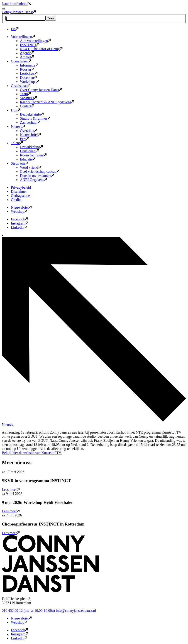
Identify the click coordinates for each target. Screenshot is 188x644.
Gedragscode (20, 196)
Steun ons (19, 163)
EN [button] (15, 29)
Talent (17, 143)
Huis (16, 110)
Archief (27, 57)
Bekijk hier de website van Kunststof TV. (32, 453)
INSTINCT (30, 45)
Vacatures (28, 98)
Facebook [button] (19, 219)
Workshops (29, 82)
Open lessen (21, 61)
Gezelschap (21, 86)
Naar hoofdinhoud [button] (16, 4)
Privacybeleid (21, 187)
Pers (24, 139)
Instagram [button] (20, 223)
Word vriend (30, 167)
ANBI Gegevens (33, 180)
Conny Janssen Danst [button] (19, 12)
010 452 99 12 (28, 611)
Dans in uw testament (37, 176)
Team (25, 94)
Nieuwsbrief (30, 135)
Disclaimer (19, 191)
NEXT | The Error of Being (41, 49)
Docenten (28, 78)
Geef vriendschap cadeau (40, 171)
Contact (27, 106)
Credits (16, 200)
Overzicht (28, 131)
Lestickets (29, 73)
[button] (50, 591)
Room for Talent (33, 155)
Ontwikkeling (31, 147)
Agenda (27, 53)
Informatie (29, 65)
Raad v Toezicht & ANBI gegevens (47, 102)
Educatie (28, 159)
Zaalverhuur (30, 122)
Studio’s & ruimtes (35, 118)
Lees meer (11, 490)
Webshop (19, 211)
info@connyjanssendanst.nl (76, 611)
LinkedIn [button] (19, 227)
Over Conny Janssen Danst (41, 90)
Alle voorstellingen (35, 41)
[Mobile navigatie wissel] (4, 9)
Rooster (27, 69)
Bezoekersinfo (32, 114)
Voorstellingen (23, 37)
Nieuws (18, 127)
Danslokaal (29, 151)
